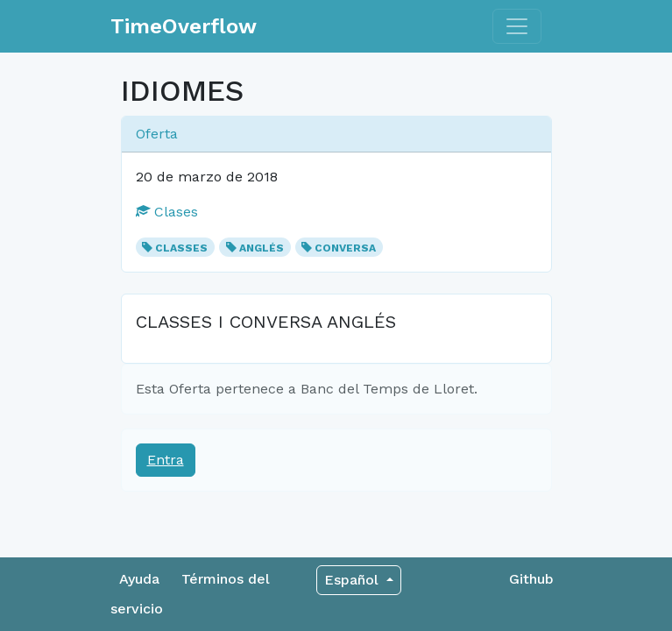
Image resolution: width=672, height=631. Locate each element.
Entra (166, 460)
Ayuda (139, 579)
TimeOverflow (184, 26)
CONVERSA (345, 248)
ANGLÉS (262, 248)
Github (531, 579)
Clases (167, 212)
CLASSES (181, 248)
